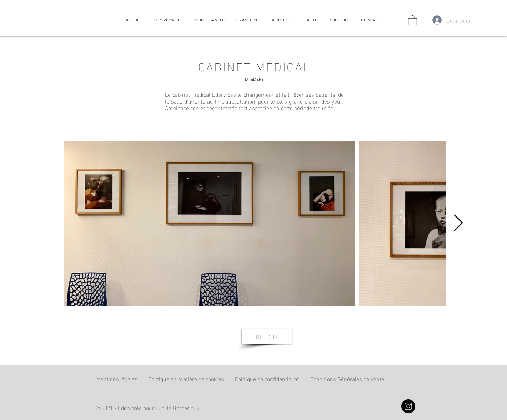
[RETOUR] (267, 336)
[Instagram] (408, 406)
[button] (413, 20)
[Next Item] (458, 223)
